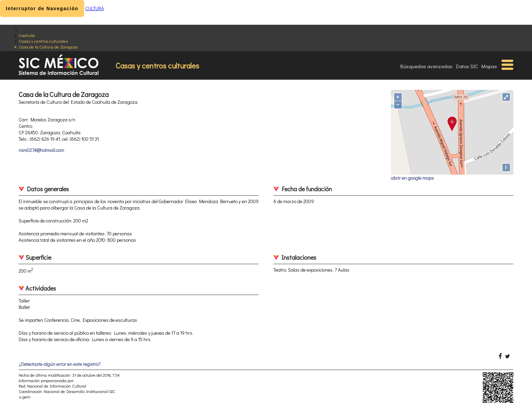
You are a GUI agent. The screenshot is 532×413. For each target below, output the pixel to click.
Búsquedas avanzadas (426, 66)
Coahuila (27, 35)
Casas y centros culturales (43, 41)
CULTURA (94, 8)
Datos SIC (467, 66)
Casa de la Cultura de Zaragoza (48, 47)
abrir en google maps (412, 178)
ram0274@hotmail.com (41, 150)
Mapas (489, 66)
